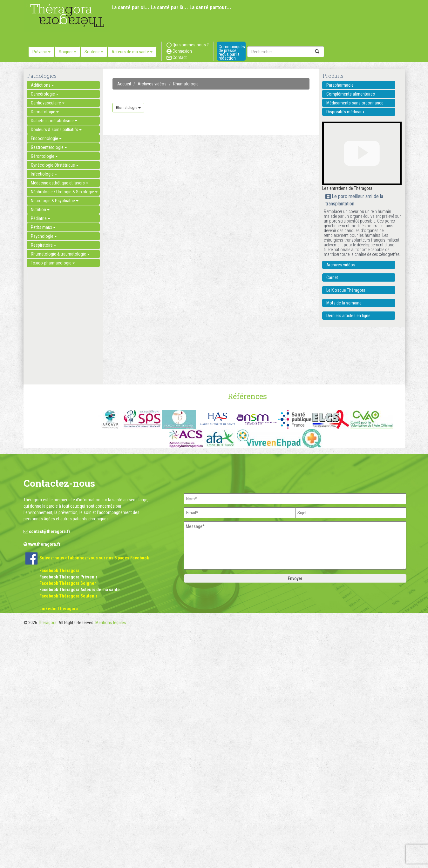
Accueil (124, 84)
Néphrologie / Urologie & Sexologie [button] (64, 192)
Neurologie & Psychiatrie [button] (55, 201)
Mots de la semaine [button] (344, 303)
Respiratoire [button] (44, 245)
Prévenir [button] (41, 52)
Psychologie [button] (44, 236)
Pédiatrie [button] (41, 218)
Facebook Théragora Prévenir (68, 577)
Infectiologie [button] (44, 174)
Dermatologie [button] (45, 112)
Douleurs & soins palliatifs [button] (56, 130)
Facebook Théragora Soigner (68, 583)
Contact (177, 57)
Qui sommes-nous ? (188, 45)
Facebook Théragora (59, 571)
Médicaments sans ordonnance (355, 103)
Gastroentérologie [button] (49, 147)
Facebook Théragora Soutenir (68, 596)
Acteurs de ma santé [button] (132, 52)
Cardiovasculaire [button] (48, 103)
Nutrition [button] (40, 210)
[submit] (317, 52)
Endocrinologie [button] (46, 138)
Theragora (47, 623)
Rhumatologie (186, 84)
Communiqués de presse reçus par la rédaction (232, 52)
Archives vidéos (152, 84)
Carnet (332, 277)
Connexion (179, 51)
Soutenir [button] (94, 52)
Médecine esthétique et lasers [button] (60, 183)
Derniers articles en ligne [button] (348, 316)
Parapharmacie (340, 85)
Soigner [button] (68, 52)
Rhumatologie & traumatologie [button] (60, 254)
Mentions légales (111, 623)
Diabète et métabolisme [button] (54, 121)
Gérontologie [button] (44, 156)
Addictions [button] (42, 85)
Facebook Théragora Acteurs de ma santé (80, 590)
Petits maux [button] (43, 227)
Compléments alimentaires (351, 94)
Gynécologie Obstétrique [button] (55, 165)
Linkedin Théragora (59, 609)
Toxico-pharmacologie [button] (53, 263)
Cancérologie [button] (45, 94)
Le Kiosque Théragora (346, 290)
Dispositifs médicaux (345, 112)
